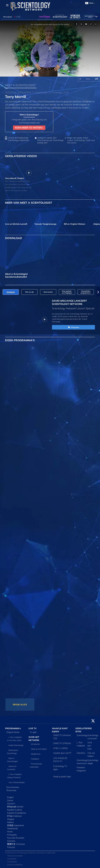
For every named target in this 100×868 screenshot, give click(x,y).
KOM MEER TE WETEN (29, 128)
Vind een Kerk (90, 746)
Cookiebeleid (12, 859)
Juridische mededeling (15, 865)
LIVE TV (33, 728)
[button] (98, 292)
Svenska (11, 841)
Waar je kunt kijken (39, 749)
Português (12, 835)
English (10, 797)
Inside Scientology (16, 745)
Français (11, 847)
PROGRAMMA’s (13, 728)
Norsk (10, 832)
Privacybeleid (12, 862)
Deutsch (11, 803)
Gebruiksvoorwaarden (15, 856)
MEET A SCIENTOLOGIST (20, 85)
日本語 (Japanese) (16, 825)
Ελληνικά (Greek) (15, 807)
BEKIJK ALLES (20, 704)
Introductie (35, 744)
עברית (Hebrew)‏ (14, 816)
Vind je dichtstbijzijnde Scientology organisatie (18, 139)
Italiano (10, 822)
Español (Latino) (15, 810)
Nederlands (12, 828)
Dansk (10, 800)
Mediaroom (36, 754)
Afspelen (74, 327)
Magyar (11, 819)
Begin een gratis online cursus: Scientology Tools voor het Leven (81, 140)
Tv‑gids (33, 732)
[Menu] (7, 5)
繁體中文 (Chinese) (16, 844)
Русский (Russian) (16, 838)
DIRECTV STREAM (62, 743)
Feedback (35, 759)
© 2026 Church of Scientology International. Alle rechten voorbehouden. (30, 853)
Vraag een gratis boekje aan (50, 140)
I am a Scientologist (17, 782)
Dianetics (81, 753)
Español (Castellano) (17, 813)
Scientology (82, 735)
